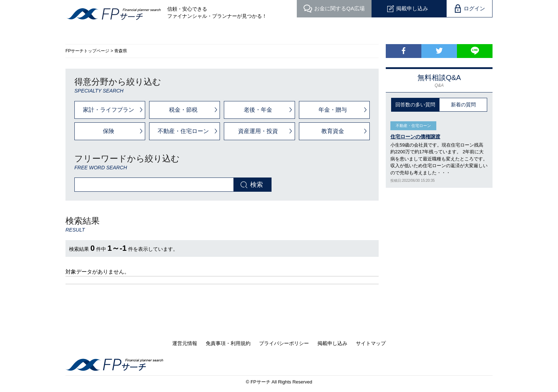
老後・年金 (258, 110)
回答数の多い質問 (415, 105)
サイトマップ (371, 343)
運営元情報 (185, 343)
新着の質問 (463, 105)
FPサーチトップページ (87, 51)
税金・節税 (183, 110)
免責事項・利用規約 (228, 343)
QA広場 (339, 8)
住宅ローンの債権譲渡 (415, 137)
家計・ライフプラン (109, 110)
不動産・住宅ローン (183, 131)
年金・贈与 (333, 110)
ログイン (474, 8)
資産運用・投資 (258, 131)
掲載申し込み (412, 8)
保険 (109, 131)
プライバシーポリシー (284, 343)
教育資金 (333, 131)
